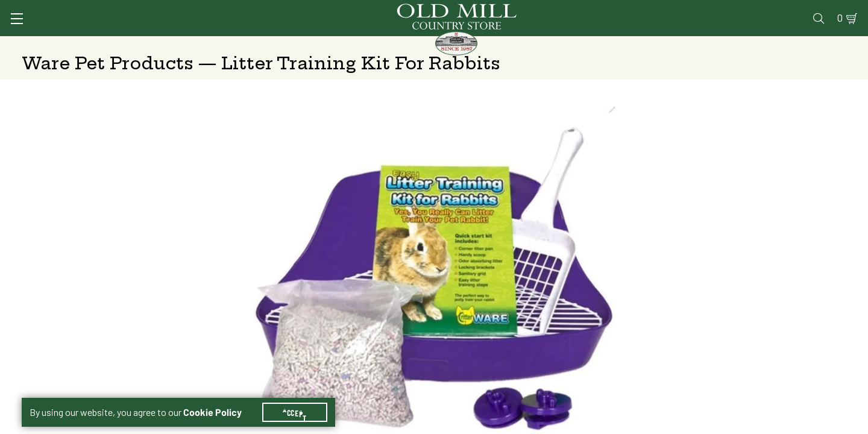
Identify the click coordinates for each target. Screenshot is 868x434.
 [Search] (832, 45)
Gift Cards (707, 10)
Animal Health (202, 45)
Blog (799, 10)
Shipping (604, 212)
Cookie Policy (220, 398)
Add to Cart (744, 307)
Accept (302, 398)
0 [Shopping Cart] (826, 10)
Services (536, 10)
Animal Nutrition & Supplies (342, 45)
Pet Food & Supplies (496, 45)
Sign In (173, 10)
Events (760, 10)
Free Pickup (757, 212)
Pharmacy (649, 10)
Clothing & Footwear (633, 45)
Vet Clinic (591, 10)
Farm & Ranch (752, 45)
